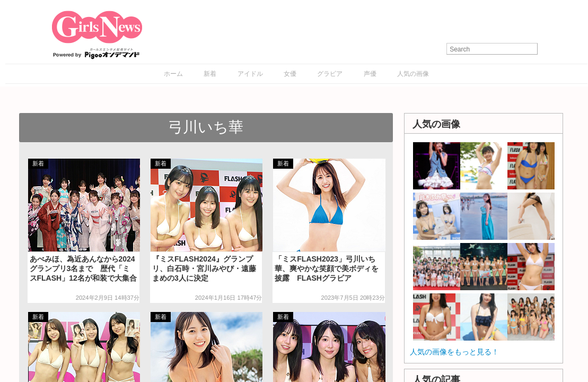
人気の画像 (413, 74)
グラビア (330, 74)
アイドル (250, 74)
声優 (370, 74)
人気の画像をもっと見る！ (454, 352)
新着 (210, 74)
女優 (290, 74)
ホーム (173, 74)
